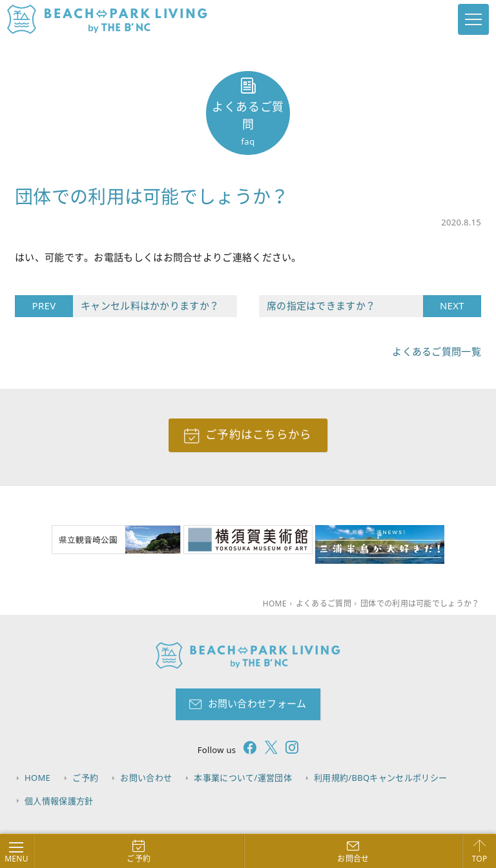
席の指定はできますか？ (345, 306)
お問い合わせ (148, 778)
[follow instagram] (288, 750)
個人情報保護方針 (59, 800)
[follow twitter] (267, 750)
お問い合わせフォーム (257, 704)
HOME (38, 778)
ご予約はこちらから (259, 435)
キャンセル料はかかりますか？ (146, 306)
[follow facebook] (246, 750)
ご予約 (87, 778)
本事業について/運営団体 (246, 778)
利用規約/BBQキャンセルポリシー (384, 778)
